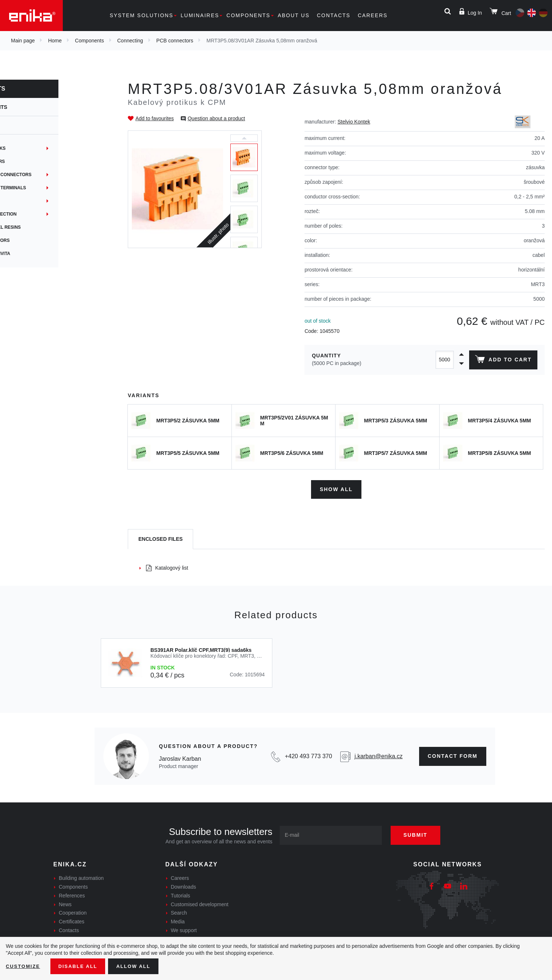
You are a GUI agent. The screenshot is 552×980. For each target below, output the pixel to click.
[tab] (160, 538)
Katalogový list (167, 566)
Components (248, 15)
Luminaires (200, 15)
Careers (373, 15)
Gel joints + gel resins (43, 227)
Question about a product (216, 118)
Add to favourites (155, 118)
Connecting (130, 41)
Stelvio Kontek (354, 122)
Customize (24, 966)
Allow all (139, 966)
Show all (336, 487)
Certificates (72, 920)
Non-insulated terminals (46, 188)
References (72, 894)
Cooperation (73, 911)
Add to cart (502, 361)
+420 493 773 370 (308, 754)
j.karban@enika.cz (379, 754)
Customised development (200, 903)
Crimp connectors (38, 240)
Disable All (81, 966)
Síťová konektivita (38, 254)
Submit (421, 833)
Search (179, 911)
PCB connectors (175, 41)
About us (294, 15)
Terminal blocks (36, 148)
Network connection (41, 214)
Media (178, 920)
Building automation (81, 877)
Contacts (334, 15)
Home (55, 41)
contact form (453, 754)
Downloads (183, 885)
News (65, 903)
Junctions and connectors (49, 175)
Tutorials (181, 894)
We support (184, 928)
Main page (23, 41)
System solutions (141, 15)
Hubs (21, 201)
